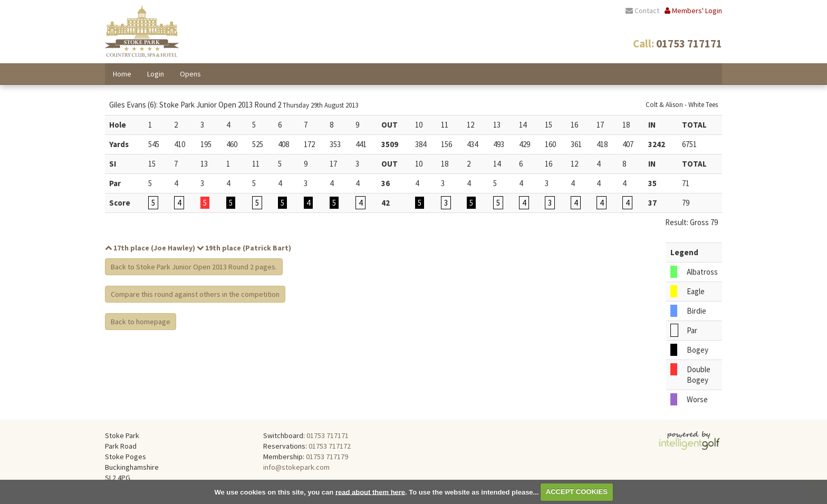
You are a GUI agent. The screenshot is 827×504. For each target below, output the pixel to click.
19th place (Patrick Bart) (244, 248)
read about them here (370, 492)
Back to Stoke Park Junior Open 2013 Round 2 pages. (194, 267)
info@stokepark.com (296, 467)
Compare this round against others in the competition (195, 294)
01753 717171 (328, 435)
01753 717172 (330, 446)
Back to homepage (141, 322)
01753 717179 (327, 457)
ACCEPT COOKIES (577, 492)
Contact (642, 11)
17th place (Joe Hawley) (150, 248)
